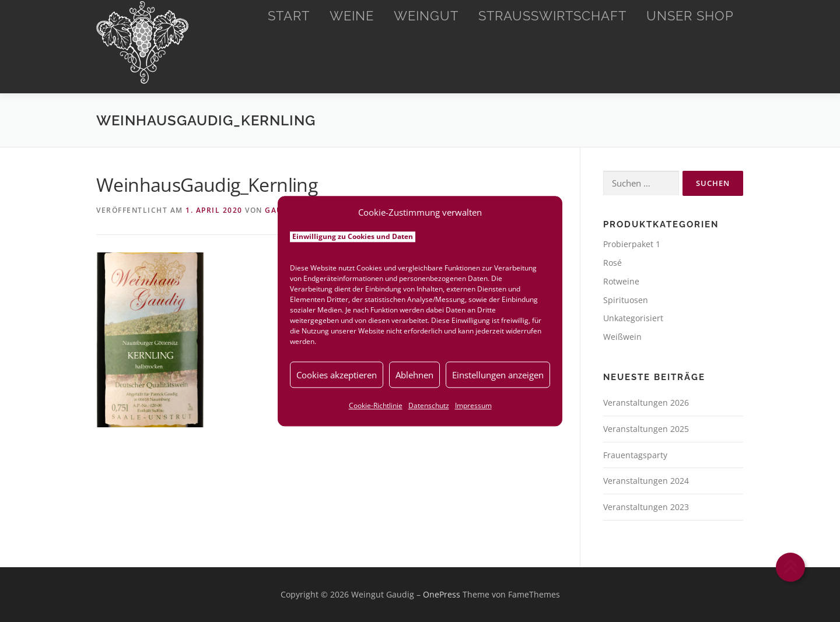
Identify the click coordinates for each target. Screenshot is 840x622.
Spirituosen (626, 300)
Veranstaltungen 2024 (646, 481)
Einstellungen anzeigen (498, 375)
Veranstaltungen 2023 (646, 507)
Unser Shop (690, 16)
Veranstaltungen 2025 (646, 429)
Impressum (473, 405)
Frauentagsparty (635, 455)
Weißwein (622, 337)
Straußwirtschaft (552, 16)
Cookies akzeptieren (337, 375)
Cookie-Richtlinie (376, 405)
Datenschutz (429, 405)
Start (289, 16)
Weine (352, 16)
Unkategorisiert (633, 318)
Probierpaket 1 (632, 244)
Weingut (426, 16)
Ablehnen (414, 375)
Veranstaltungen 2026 (646, 403)
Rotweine (621, 281)
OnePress (442, 594)
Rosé (612, 263)
